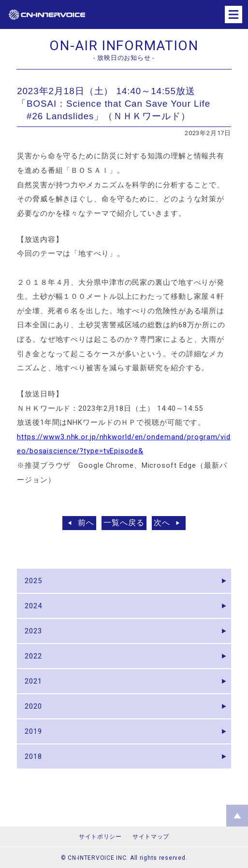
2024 (33, 606)
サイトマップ (151, 837)
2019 (33, 731)
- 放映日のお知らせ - (124, 58)
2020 (33, 706)
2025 (33, 581)
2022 (33, 656)
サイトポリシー (100, 837)
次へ (162, 523)
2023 (33, 631)
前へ (86, 523)
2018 (33, 756)
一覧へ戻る (124, 523)
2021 (33, 681)
